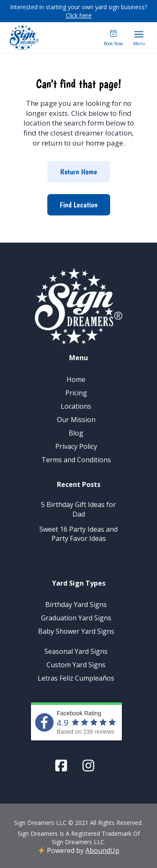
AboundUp (102, 850)
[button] (139, 38)
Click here (79, 15)
